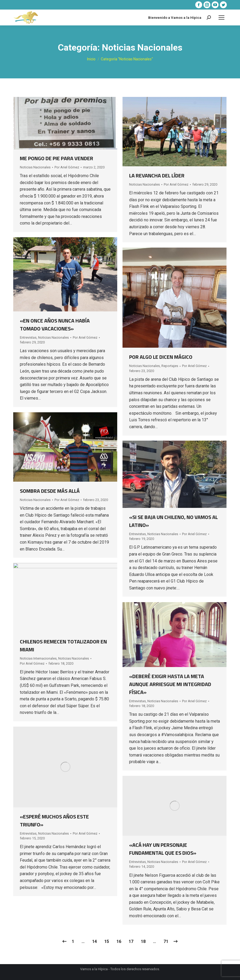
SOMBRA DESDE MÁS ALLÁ (50, 491)
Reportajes (170, 366)
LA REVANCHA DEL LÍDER (157, 175)
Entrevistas (28, 337)
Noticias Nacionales (35, 167)
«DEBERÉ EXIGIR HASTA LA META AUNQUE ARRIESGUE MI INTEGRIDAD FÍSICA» (170, 684)
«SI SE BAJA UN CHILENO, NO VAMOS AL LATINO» (173, 521)
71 (166, 941)
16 (119, 941)
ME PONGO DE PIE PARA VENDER (56, 158)
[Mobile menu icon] (221, 17)
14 (94, 941)
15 (107, 941)
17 (131, 941)
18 (143, 941)
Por (67, 167)
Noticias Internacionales (38, 658)
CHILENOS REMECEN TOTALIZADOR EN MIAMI (63, 645)
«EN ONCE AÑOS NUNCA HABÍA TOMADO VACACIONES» (55, 325)
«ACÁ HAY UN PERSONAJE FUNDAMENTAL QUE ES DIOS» (163, 849)
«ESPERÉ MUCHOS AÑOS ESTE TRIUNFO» (54, 820)
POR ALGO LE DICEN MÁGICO (161, 357)
